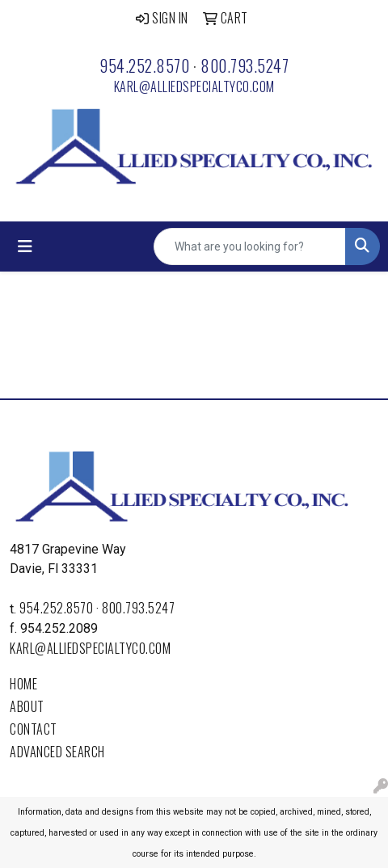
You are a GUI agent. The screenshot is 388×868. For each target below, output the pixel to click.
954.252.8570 (144, 65)
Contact (34, 729)
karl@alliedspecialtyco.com (194, 86)
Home (23, 684)
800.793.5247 (245, 65)
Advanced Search (57, 752)
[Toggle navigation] (25, 246)
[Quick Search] (250, 246)
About (27, 706)
